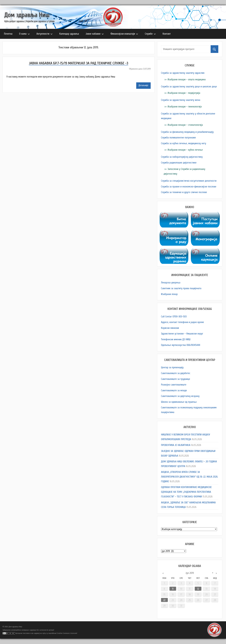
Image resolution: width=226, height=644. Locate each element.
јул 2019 (190, 573)
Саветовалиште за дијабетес (176, 373)
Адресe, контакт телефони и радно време (183, 322)
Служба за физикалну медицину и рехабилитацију (187, 132)
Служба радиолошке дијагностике (179, 163)
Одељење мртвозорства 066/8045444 (181, 345)
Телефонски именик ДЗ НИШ (176, 339)
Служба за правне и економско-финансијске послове (189, 187)
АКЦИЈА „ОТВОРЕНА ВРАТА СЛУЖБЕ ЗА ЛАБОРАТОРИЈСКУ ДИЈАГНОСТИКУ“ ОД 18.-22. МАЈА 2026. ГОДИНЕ (190, 477)
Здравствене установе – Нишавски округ (182, 334)
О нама (24, 34)
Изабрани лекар (169, 294)
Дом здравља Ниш (27, 15)
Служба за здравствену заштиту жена (181, 100)
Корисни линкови (170, 328)
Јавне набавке (95, 34)
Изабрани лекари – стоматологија (185, 125)
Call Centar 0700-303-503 (174, 317)
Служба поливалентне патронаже (178, 138)
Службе (150, 34)
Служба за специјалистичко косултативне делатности (189, 181)
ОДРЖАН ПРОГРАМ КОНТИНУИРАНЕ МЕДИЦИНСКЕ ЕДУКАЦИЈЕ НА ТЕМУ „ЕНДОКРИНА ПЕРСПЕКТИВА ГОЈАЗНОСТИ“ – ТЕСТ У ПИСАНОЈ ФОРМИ (186, 492)
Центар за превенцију (172, 367)
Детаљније (143, 85)
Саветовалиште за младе (174, 390)
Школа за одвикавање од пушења (179, 402)
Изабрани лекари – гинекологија (185, 107)
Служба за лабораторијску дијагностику (182, 157)
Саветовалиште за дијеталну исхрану (180, 396)
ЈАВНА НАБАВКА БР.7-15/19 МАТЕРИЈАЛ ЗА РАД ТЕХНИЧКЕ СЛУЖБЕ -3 (78, 63)
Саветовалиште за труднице (176, 379)
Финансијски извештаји (124, 34)
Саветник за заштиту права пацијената (181, 288)
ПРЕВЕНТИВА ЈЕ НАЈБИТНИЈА (176, 445)
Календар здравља (69, 34)
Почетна (8, 34)
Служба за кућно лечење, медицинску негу (184, 143)
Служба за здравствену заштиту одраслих (183, 73)
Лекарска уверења (171, 283)
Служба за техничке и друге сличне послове (184, 192)
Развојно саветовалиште (174, 385)
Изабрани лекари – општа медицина (187, 79)
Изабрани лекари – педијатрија (184, 93)
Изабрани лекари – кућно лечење (185, 150)
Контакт (167, 34)
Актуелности (44, 34)
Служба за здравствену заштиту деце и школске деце (189, 87)
